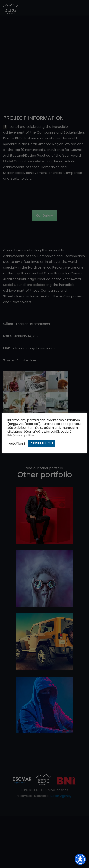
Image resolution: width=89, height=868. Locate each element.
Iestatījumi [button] (17, 444)
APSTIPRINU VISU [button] (42, 443)
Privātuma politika (21, 435)
